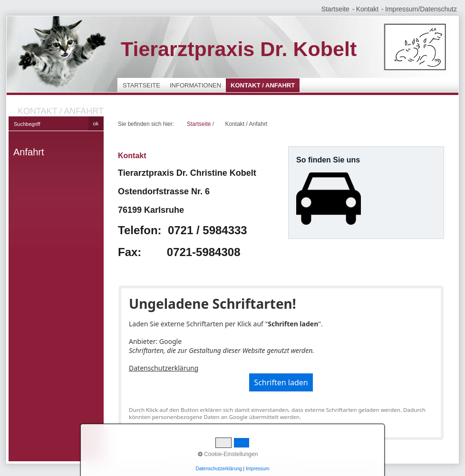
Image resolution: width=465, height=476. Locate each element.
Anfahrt (29, 152)
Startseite (335, 9)
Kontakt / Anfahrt (263, 85)
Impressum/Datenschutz (421, 9)
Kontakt (367, 9)
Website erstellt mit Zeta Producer (261, 469)
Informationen (195, 85)
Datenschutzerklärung (164, 368)
